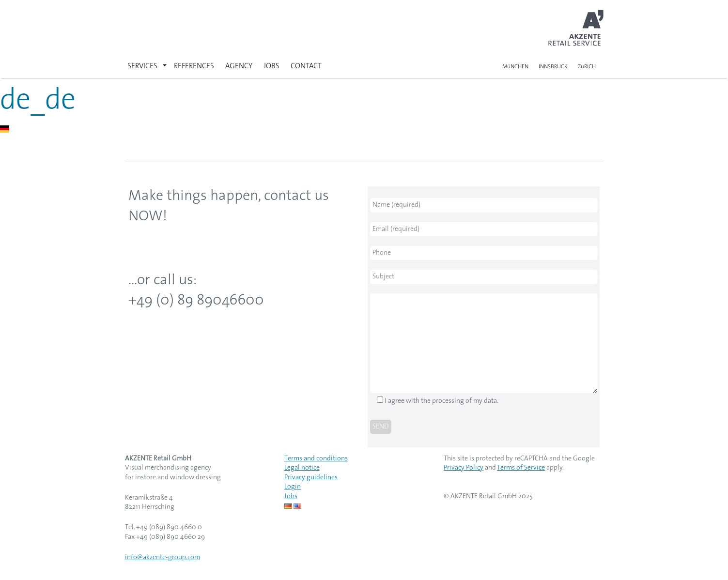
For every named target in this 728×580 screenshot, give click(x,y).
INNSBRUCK (553, 67)
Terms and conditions (316, 459)
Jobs (291, 496)
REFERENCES (194, 66)
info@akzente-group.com (163, 557)
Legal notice (302, 468)
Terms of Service (521, 468)
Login (293, 487)
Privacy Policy (464, 468)
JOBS (271, 66)
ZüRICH (587, 67)
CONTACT (306, 66)
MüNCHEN (515, 67)
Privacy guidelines (311, 478)
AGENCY (239, 66)
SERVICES (142, 66)
